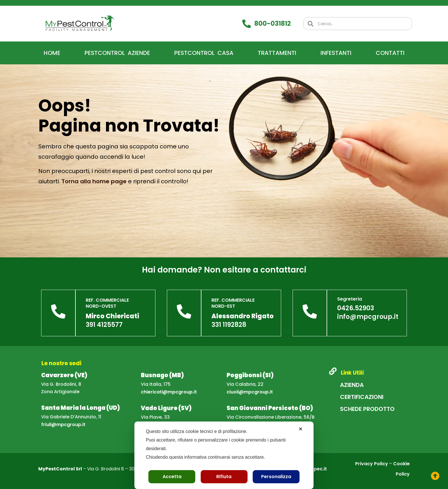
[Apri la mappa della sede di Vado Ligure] (166, 409)
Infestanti (336, 53)
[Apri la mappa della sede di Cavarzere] (64, 376)
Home (52, 53)
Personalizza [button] (276, 477)
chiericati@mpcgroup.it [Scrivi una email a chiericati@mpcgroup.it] (169, 392)
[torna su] (435, 476)
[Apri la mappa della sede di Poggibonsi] (250, 376)
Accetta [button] (172, 477)
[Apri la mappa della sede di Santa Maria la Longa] (81, 408)
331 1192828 (229, 325)
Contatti (390, 53)
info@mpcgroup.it (368, 317)
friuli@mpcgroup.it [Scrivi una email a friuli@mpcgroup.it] (63, 425)
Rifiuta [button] (224, 477)
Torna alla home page (94, 181)
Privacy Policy (372, 464)
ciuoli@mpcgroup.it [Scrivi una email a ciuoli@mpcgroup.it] (250, 392)
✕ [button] (300, 429)
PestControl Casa (204, 53)
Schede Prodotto (367, 409)
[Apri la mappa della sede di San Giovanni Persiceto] (270, 409)
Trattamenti (277, 53)
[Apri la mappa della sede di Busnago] (162, 376)
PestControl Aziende (117, 53)
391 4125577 (104, 325)
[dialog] (224, 455)
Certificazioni (362, 397)
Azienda (352, 385)
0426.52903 (356, 308)
